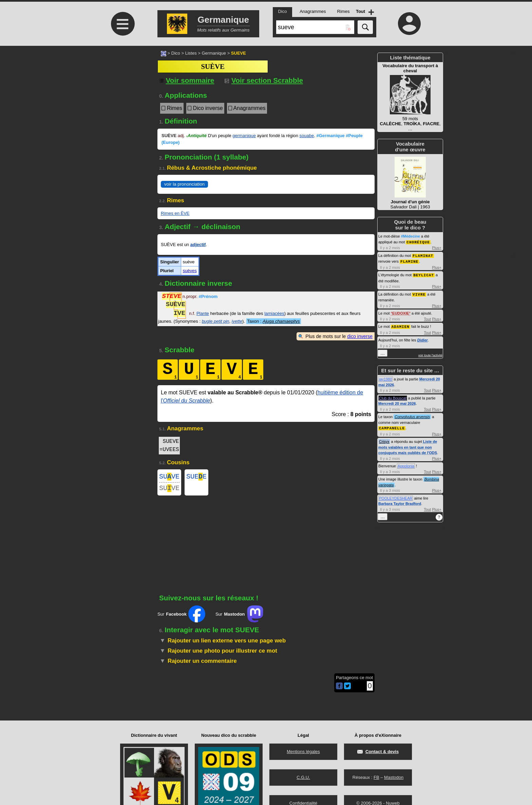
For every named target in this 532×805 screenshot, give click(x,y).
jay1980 (386, 377)
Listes (191, 53)
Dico (176, 53)
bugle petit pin (216, 321)
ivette (237, 321)
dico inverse (360, 336)
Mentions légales (303, 752)
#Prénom (208, 297)
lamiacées (274, 314)
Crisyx (384, 439)
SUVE (169, 477)
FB (376, 777)
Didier (423, 338)
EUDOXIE (401, 312)
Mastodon (394, 777)
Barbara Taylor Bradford (400, 501)
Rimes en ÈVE (175, 213)
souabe (307, 136)
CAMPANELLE (392, 426)
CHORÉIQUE (418, 242)
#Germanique (331, 136)
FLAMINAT (423, 255)
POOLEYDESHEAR (396, 496)
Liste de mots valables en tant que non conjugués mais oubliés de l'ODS (408, 445)
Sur (181, 617)
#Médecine (411, 236)
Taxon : (274, 321)
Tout (427, 317)
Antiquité (196, 136)
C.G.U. (303, 777)
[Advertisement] (122, 103)
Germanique (214, 53)
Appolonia (406, 464)
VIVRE (419, 293)
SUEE (196, 477)
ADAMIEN (401, 325)
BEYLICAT (424, 274)
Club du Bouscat (393, 396)
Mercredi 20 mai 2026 (397, 401)
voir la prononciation (184, 184)
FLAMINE (409, 260)
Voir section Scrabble (264, 80)
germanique (244, 136)
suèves (190, 271)
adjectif (198, 245)
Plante (203, 314)
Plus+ (437, 247)
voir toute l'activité (430, 353)
